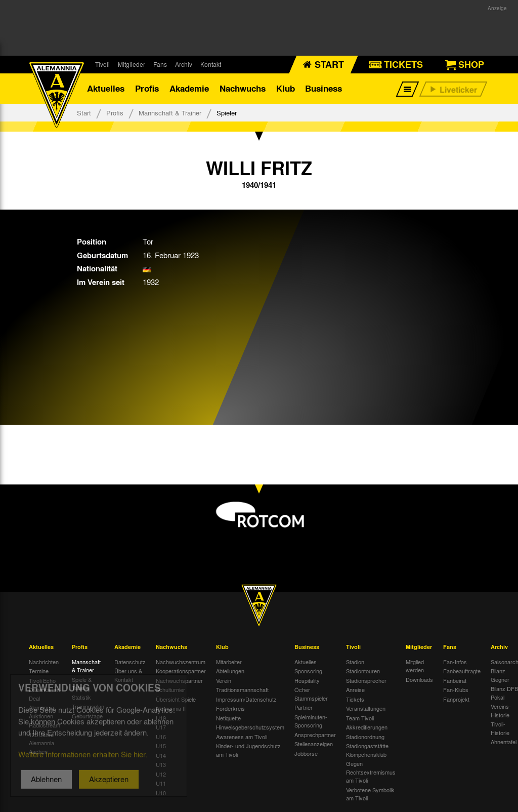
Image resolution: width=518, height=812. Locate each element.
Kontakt (211, 64)
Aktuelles (106, 88)
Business (323, 88)
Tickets (355, 699)
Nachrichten (44, 662)
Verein (224, 680)
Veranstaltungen (366, 708)
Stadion (355, 662)
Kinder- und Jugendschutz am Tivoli (248, 750)
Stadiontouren (363, 671)
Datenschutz (130, 662)
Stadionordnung (365, 737)
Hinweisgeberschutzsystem (250, 727)
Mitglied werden (415, 666)
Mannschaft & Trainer (170, 113)
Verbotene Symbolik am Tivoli (370, 794)
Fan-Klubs (456, 689)
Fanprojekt (456, 699)
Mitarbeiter (229, 662)
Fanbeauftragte (462, 671)
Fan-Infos (455, 662)
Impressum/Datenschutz (246, 699)
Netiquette (228, 718)
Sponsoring (308, 671)
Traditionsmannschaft (242, 689)
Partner (304, 707)
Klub (286, 88)
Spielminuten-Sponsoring (311, 721)
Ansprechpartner (315, 735)
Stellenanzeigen (314, 744)
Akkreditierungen (367, 727)
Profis (147, 88)
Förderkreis (230, 708)
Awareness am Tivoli (242, 737)
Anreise (355, 689)
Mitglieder (132, 64)
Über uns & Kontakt (128, 675)
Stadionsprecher (366, 680)
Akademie (189, 88)
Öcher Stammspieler (311, 694)
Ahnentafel (504, 742)
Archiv (184, 64)
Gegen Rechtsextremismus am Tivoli (371, 772)
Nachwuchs (243, 88)
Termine (39, 671)
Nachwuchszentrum (181, 662)
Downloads (419, 679)
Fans (160, 64)
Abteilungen (230, 671)
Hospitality (307, 680)
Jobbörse (306, 753)
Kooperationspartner (181, 671)
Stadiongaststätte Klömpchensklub (367, 750)
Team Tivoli (360, 718)
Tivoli (102, 64)
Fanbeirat (455, 680)
